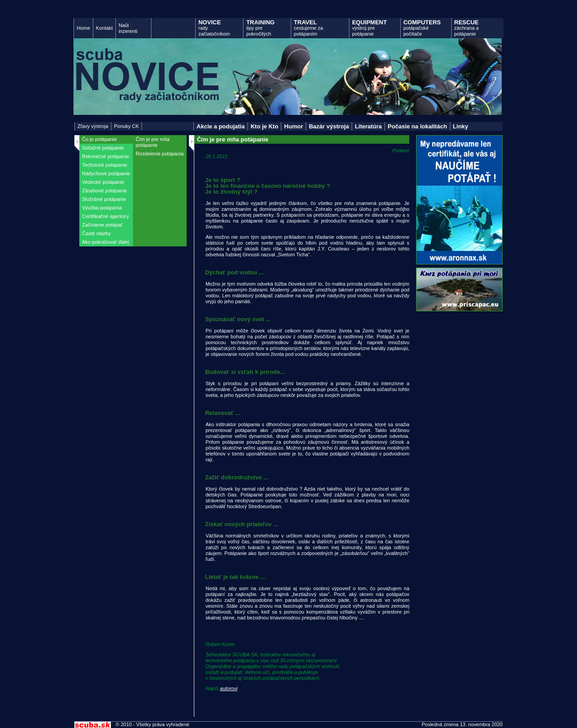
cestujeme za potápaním (309, 28)
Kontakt (104, 28)
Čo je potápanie (99, 139)
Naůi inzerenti (128, 28)
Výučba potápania (102, 208)
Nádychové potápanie (106, 173)
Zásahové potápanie (105, 191)
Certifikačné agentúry (105, 216)
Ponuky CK (126, 126)
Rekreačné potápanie (106, 156)
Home (83, 28)
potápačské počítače (422, 28)
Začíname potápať (102, 225)
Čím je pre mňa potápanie (153, 142)
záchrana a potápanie (467, 28)
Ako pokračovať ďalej (105, 242)
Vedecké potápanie (103, 182)
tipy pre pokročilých (260, 28)
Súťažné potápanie (103, 148)
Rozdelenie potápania (160, 154)
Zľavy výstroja (93, 126)
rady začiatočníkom (214, 28)
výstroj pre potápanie (369, 28)
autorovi (229, 688)
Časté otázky (96, 233)
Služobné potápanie (104, 199)
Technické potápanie (105, 165)
